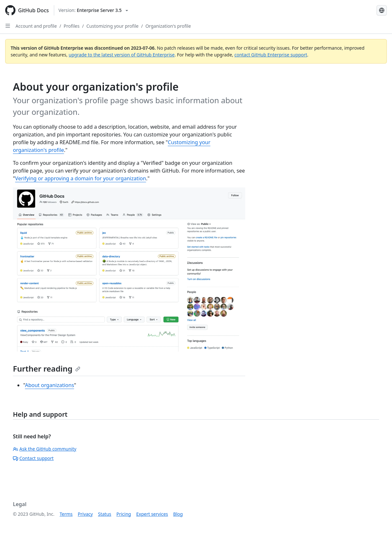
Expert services (152, 514)
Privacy (85, 514)
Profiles (71, 26)
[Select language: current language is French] (382, 10)
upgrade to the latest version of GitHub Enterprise (122, 55)
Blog (178, 514)
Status (105, 514)
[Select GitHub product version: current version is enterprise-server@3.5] (93, 10)
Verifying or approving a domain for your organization (81, 178)
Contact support (33, 458)
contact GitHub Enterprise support (271, 55)
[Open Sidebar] (8, 26)
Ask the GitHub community (45, 449)
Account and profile (36, 26)
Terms (66, 514)
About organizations (49, 385)
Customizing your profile (113, 26)
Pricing (124, 514)
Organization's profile (168, 26)
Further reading (47, 369)
